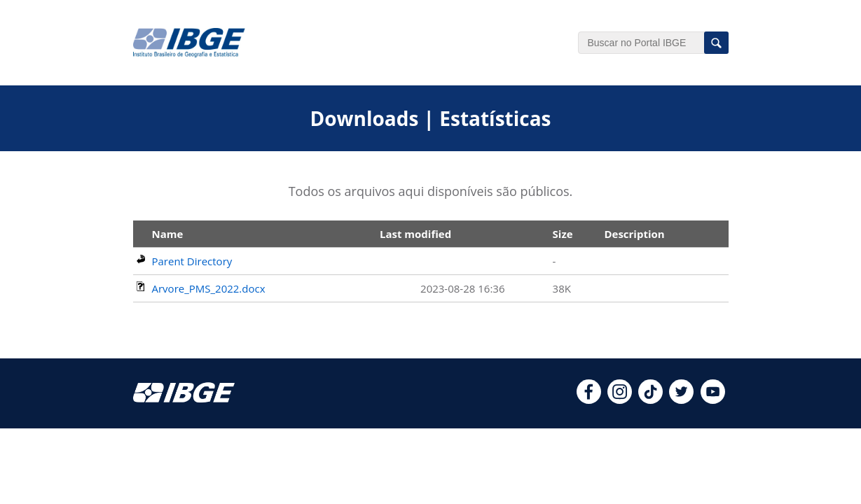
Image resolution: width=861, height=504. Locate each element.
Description (634, 234)
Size (563, 234)
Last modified (415, 234)
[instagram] (620, 400)
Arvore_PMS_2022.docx (209, 288)
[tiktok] (650, 400)
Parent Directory (192, 261)
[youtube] (713, 400)
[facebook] (589, 400)
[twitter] (681, 400)
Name (168, 234)
